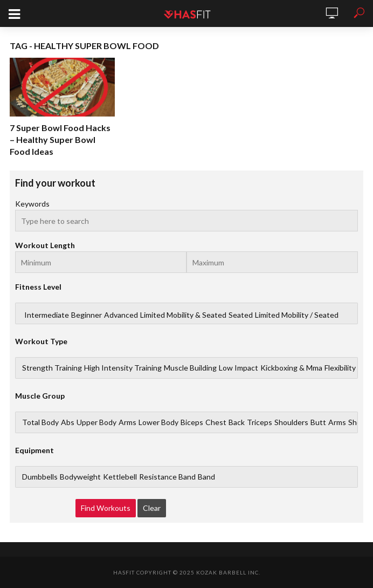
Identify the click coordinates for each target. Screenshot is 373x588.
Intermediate (47, 315)
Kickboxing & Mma (291, 368)
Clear (152, 508)
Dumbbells (40, 477)
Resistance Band (167, 477)
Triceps (260, 422)
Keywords (32, 204)
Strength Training (52, 368)
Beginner (87, 315)
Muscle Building (190, 368)
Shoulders (291, 422)
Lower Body (158, 422)
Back (237, 422)
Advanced (121, 315)
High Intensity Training (123, 368)
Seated (241, 315)
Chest (216, 422)
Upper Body (96, 422)
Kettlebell (120, 477)
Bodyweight (80, 477)
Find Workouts (106, 508)
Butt (318, 422)
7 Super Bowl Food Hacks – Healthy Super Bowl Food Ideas (60, 139)
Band (206, 477)
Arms (127, 422)
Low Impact (239, 368)
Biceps (192, 422)
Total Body (40, 422)
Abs (68, 422)
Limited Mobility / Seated (297, 315)
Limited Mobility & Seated (183, 315)
